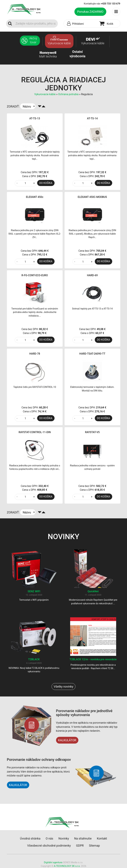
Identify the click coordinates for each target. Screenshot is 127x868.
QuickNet (93, 591)
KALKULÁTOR (67, 740)
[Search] (36, 24)
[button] (81, 24)
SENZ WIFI (34, 591)
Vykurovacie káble (45, 94)
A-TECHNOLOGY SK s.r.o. (67, 866)
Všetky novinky (63, 687)
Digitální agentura (53, 862)
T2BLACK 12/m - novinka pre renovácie (93, 659)
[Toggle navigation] (116, 12)
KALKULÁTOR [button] (18, 785)
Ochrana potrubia (68, 94)
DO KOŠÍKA (46, 183)
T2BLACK (34, 659)
